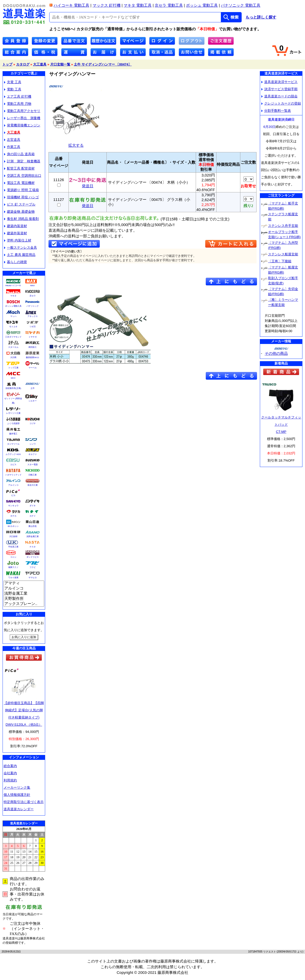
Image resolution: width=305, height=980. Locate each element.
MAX (32, 286)
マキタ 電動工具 (138, 5)
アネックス (33, 316)
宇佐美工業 (13, 547)
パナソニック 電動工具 (241, 5)
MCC (13, 378)
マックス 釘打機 (107, 5)
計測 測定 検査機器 (22, 161)
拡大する (76, 143)
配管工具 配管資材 (19, 168)
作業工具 (12, 147)
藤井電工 (13, 434)
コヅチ (33, 423)
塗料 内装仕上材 (18, 240)
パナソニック (33, 306)
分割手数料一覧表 (276, 111)
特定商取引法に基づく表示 (24, 802)
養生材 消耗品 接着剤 (21, 219)
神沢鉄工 (33, 347)
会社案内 (10, 773)
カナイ (33, 516)
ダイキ (33, 506)
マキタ (13, 296)
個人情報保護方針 (17, 795)
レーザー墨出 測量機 (22, 118)
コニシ (13, 557)
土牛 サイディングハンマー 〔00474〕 (103, 64)
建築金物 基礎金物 (19, 212)
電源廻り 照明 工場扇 (21, 190)
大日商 (13, 357)
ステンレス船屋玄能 (283, 254)
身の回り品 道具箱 (19, 154)
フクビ (33, 567)
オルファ (33, 454)
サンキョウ (13, 506)
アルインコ (13, 485)
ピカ (13, 495)
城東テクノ (13, 567)
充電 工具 (13, 82)
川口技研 (13, 536)
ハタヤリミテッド (13, 475)
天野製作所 (24, 599)
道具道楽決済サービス (279, 82)
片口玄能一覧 (60, 64)
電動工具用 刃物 (18, 104)
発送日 (88, 184)
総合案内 (10, 766)
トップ (7, 64)
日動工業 (33, 475)
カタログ (23, 64)
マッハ (13, 316)
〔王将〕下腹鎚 (280, 261)
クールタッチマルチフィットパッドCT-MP (281, 424)
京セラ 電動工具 (169, 5)
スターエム (13, 347)
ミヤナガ (33, 337)
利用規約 (10, 780)
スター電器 (33, 465)
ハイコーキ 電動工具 (71, 5)
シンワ (33, 444)
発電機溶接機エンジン (22, 125)
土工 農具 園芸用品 (20, 255)
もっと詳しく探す (261, 17)
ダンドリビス (33, 557)
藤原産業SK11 (33, 357)
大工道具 (40, 64)
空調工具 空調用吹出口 (23, 176)
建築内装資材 (16, 226)
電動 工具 (13, 89)
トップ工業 (13, 368)
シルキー (33, 401)
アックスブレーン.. (24, 604)
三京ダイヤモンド (13, 337)
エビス (13, 465)
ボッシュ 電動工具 (202, 5)
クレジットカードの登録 (281, 103)
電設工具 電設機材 (19, 183)
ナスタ (33, 547)
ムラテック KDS (13, 454)
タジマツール (13, 444)
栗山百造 (33, 526)
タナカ (13, 516)
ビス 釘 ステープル (20, 204)
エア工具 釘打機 (18, 96)
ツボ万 (33, 327)
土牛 (33, 388)
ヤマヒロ (33, 578)
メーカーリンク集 (17, 787)
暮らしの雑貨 (16, 262)
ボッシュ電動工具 (13, 306)
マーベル (33, 368)
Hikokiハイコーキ (13, 286)
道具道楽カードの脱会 (279, 96)
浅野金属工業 (33, 536)
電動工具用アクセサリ (22, 111)
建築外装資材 (16, 233)
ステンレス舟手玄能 (283, 226)
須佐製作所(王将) (13, 388)
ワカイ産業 (13, 578)
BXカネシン (13, 526)
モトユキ (13, 327)
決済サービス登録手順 (279, 89)
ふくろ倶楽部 (13, 423)
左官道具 (12, 140)
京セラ (33, 296)
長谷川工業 (33, 485)
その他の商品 (276, 353)
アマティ (24, 583)
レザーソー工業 (13, 413)
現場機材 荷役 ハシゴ (21, 197)
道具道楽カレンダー (19, 809)
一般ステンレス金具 (21, 248)
